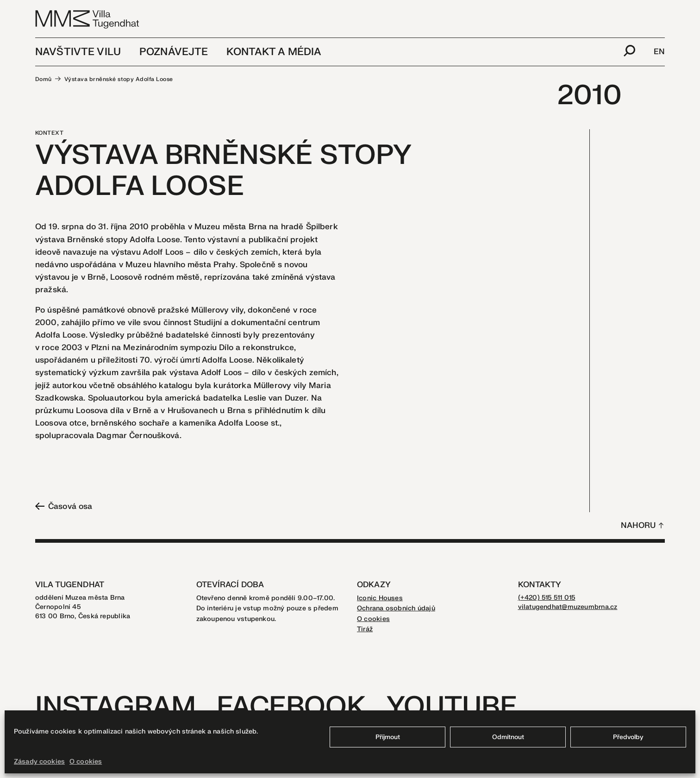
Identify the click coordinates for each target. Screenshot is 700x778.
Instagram (116, 707)
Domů (44, 79)
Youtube (452, 707)
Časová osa (64, 506)
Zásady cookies (39, 762)
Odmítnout (508, 737)
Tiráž (365, 629)
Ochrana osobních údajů (396, 608)
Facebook (291, 707)
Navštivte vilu (78, 52)
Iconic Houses (380, 598)
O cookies (86, 762)
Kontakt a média (274, 52)
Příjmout (388, 737)
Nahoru (638, 525)
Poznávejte (174, 52)
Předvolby (628, 737)
